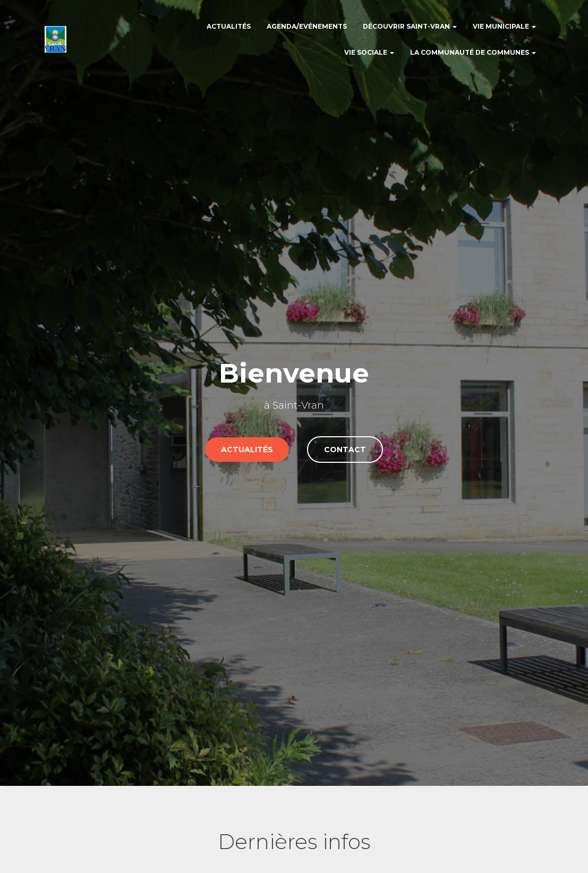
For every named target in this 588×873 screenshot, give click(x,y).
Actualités (229, 26)
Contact (345, 450)
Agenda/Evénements (307, 26)
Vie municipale (504, 26)
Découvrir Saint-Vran (410, 26)
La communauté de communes (473, 52)
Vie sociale (369, 52)
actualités (247, 450)
